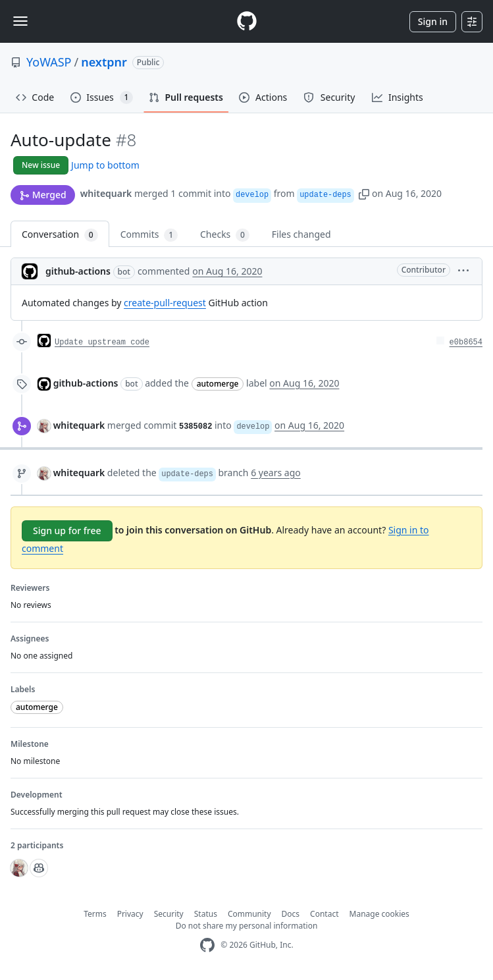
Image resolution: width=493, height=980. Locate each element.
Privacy (130, 914)
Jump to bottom (105, 165)
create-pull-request (165, 303)
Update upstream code (102, 342)
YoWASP (49, 62)
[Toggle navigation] (20, 21)
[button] (364, 193)
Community (249, 914)
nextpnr (104, 62)
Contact (324, 914)
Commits (149, 235)
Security (169, 914)
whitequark (106, 193)
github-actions (78, 271)
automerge (218, 384)
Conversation (60, 235)
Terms (95, 914)
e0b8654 (466, 342)
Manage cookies (379, 914)
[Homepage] (247, 21)
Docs (291, 914)
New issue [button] (41, 165)
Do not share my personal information (247, 926)
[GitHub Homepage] (207, 945)
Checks (225, 235)
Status (206, 914)
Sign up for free (67, 531)
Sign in (433, 21)
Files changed (301, 234)
